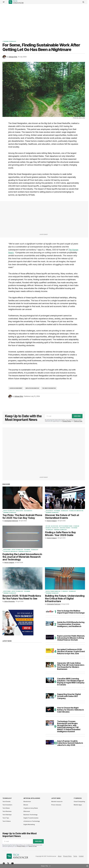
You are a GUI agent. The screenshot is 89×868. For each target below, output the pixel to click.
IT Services (64, 591)
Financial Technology (52, 528)
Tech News (57, 511)
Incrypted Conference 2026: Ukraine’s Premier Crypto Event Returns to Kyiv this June (71, 651)
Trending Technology (10, 41)
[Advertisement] (46, 21)
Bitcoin (48, 526)
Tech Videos (7, 821)
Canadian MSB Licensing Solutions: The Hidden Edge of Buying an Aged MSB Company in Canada (71, 682)
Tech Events (49, 511)
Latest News (7, 550)
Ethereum (76, 526)
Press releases (56, 805)
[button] (4, 2)
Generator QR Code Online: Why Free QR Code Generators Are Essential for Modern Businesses (71, 666)
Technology (65, 511)
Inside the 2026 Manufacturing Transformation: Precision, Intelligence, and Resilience (71, 624)
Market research (57, 802)
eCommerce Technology (32, 821)
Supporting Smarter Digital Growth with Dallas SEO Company (69, 696)
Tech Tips (6, 818)
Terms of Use (78, 421)
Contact (81, 856)
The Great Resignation (49, 388)
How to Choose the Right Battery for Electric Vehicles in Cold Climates (70, 710)
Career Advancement (16, 388)
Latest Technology (9, 511)
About (60, 856)
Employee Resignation (32, 388)
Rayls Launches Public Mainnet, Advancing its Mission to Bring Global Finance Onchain (71, 638)
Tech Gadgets (28, 511)
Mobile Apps (19, 511)
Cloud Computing (79, 802)
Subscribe (77, 416)
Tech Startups (7, 815)
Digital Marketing (29, 824)
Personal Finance (65, 528)
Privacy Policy (67, 421)
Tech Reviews (7, 811)
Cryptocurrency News (66, 526)
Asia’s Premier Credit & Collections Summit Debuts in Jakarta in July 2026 (70, 743)
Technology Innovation (76, 511)
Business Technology (30, 815)
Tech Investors (7, 805)
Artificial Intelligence (32, 798)
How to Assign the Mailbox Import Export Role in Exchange (71, 612)
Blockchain (54, 526)
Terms (75, 856)
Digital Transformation (53, 591)
